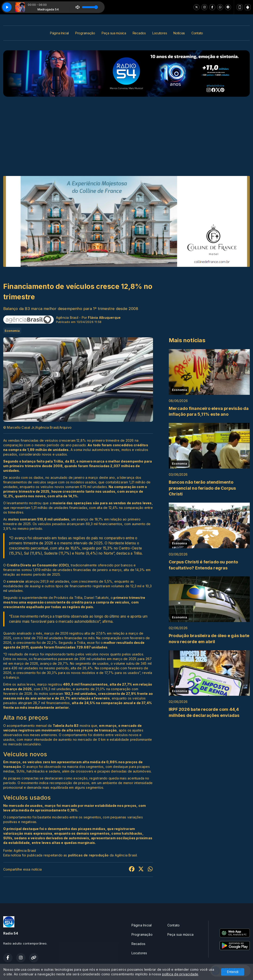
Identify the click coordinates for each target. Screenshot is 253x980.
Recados (139, 33)
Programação (85, 33)
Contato (197, 33)
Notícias (179, 33)
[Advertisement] (126, 131)
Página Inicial (59, 33)
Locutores (160, 33)
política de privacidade (180, 974)
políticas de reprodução (88, 855)
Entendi (233, 972)
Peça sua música (114, 33)
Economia (12, 331)
